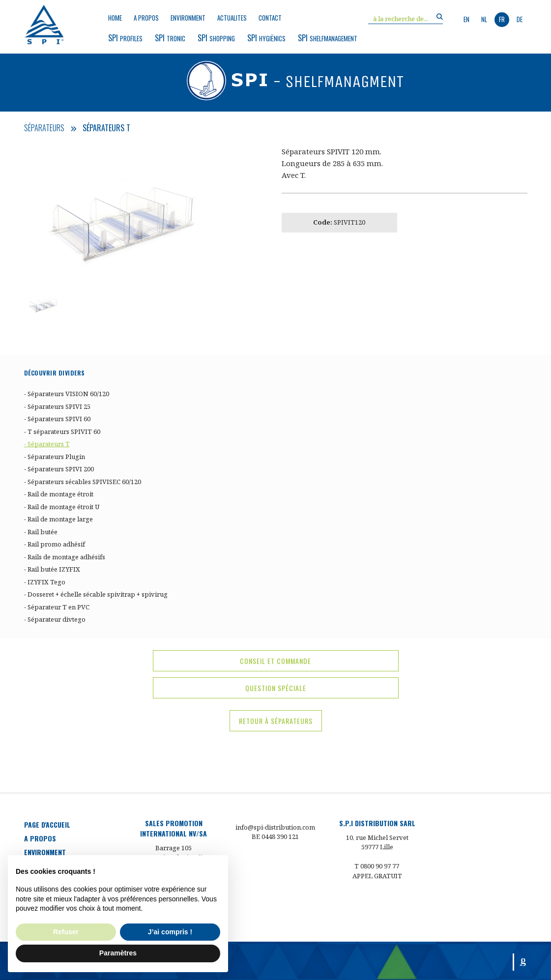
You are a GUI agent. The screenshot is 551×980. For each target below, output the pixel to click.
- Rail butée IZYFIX (52, 569)
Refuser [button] (66, 932)
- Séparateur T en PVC (57, 607)
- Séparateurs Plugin (55, 457)
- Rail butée (41, 532)
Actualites (232, 18)
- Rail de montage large (58, 519)
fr (502, 19)
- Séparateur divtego (55, 619)
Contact (270, 18)
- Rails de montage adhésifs (65, 557)
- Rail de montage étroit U (62, 507)
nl (484, 19)
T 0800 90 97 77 (377, 866)
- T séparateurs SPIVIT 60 (62, 432)
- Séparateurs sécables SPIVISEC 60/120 (83, 482)
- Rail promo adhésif (55, 544)
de (520, 19)
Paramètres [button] (118, 953)
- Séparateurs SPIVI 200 (59, 469)
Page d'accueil (47, 824)
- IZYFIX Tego (45, 582)
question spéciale (276, 688)
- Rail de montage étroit (59, 494)
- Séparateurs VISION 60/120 (67, 394)
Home (115, 18)
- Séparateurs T (47, 444)
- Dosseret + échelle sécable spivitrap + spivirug (96, 594)
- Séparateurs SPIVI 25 (57, 406)
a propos (146, 18)
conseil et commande (275, 661)
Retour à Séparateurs (276, 721)
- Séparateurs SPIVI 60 (57, 419)
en (466, 19)
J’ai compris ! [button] (170, 932)
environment (188, 18)
